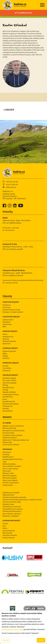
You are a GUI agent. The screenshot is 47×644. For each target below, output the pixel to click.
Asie (4, 526)
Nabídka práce (8, 457)
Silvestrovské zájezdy (11, 404)
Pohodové (6, 322)
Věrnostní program (10, 478)
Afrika (5, 528)
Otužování (6, 344)
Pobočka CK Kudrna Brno (12, 511)
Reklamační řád (8, 495)
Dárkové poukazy (9, 464)
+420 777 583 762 (12, 184)
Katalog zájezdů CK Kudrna (13, 459)
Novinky (6, 408)
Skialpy (5, 356)
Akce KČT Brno (8, 397)
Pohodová (6, 305)
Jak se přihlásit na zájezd (12, 466)
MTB (4, 327)
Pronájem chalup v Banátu (12, 435)
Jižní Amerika (7, 533)
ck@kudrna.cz (11, 187)
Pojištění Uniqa (8, 504)
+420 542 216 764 (12, 182)
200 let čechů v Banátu (11, 445)
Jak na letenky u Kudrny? (12, 514)
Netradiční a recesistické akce (14, 431)
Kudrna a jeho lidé (9, 428)
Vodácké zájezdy (10, 331)
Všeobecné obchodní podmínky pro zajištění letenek (22, 500)
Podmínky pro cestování (12, 507)
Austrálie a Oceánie (10, 535)
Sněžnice (6, 358)
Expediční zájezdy (9, 378)
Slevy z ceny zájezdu (10, 480)
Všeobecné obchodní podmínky (14, 497)
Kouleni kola (7, 442)
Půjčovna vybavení (10, 438)
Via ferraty (7, 307)
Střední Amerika (9, 538)
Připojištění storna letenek (13, 509)
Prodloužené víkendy (11, 394)
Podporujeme (8, 485)
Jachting (6, 339)
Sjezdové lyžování (9, 351)
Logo (5, 462)
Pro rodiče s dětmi (9, 380)
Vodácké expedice (9, 341)
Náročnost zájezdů (10, 476)
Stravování (7, 471)
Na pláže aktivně (9, 401)
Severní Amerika (9, 531)
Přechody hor (8, 406)
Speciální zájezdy (10, 375)
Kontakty (6, 455)
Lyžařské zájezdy (10, 348)
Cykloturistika (8, 320)
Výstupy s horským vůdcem (13, 312)
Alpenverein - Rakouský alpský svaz (16, 440)
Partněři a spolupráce (11, 483)
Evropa (5, 524)
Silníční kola (7, 324)
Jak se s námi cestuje (10, 469)
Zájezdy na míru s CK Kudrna (13, 426)
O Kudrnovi (7, 452)
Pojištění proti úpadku (11, 493)
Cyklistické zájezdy (11, 317)
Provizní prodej (8, 433)
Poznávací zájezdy (11, 363)
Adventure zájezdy (10, 383)
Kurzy (5, 399)
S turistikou (7, 368)
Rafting (5, 385)
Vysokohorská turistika (11, 310)
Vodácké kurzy (8, 337)
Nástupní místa (8, 473)
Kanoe (5, 334)
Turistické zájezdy (11, 302)
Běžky (5, 354)
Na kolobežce (8, 411)
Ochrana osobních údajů (12, 502)
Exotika (5, 366)
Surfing (5, 390)
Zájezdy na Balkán (9, 392)
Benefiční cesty (8, 387)
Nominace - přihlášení (11, 516)
